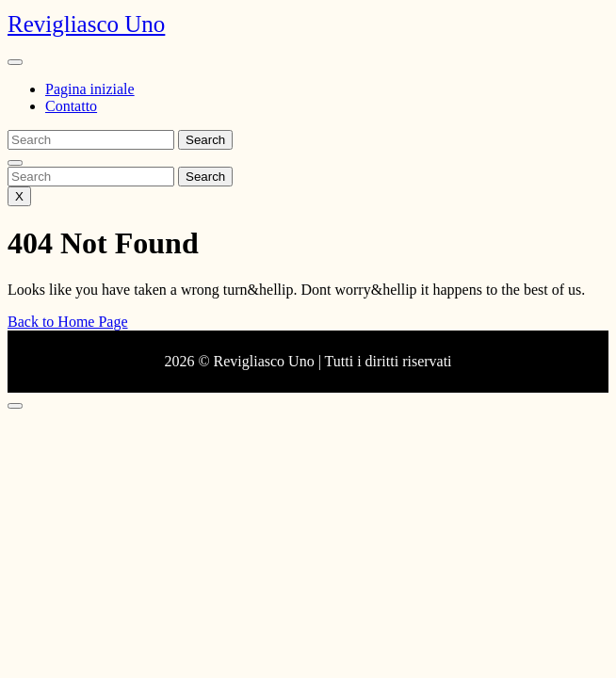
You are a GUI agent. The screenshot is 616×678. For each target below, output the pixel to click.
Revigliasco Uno (86, 24)
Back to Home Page (68, 322)
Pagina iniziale (90, 89)
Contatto (71, 106)
